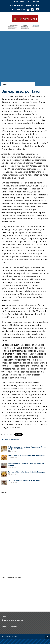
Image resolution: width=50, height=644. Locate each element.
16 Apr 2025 (14, 468)
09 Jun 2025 (14, 458)
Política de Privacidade (10, 627)
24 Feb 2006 (8, 434)
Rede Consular (16, 5)
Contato (21, 10)
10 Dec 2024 (14, 474)
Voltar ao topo (47, 637)
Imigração (24, 2)
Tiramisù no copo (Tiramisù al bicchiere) (24, 480)
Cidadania (35, 2)
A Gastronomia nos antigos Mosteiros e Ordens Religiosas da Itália (27, 448)
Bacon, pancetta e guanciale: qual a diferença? (27, 455)
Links (13, 10)
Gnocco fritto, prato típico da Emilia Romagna (26, 472)
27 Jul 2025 (13, 451)
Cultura (15, 2)
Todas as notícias (32, 5)
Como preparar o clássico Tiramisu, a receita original (26, 464)
